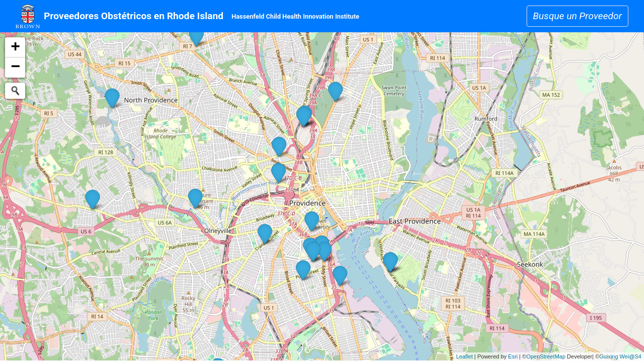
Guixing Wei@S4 (620, 356)
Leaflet (464, 356)
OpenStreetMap (546, 356)
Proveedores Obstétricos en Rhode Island (134, 16)
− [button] (15, 68)
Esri (513, 356)
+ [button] (15, 47)
